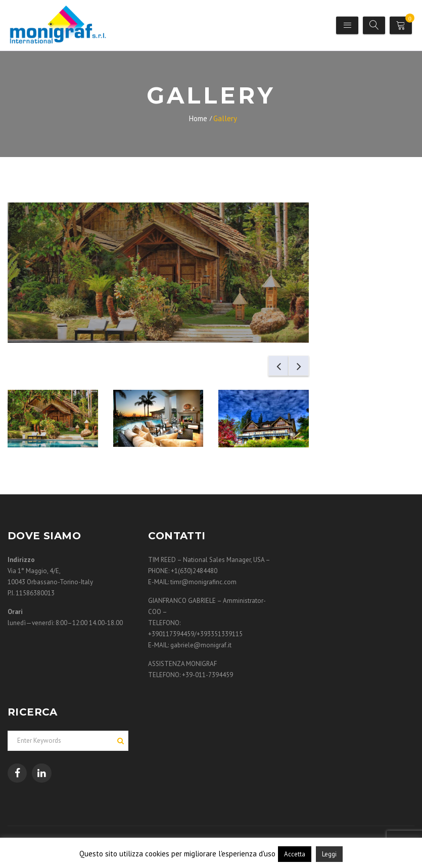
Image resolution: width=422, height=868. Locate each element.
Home (198, 118)
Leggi (329, 854)
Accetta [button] (295, 854)
